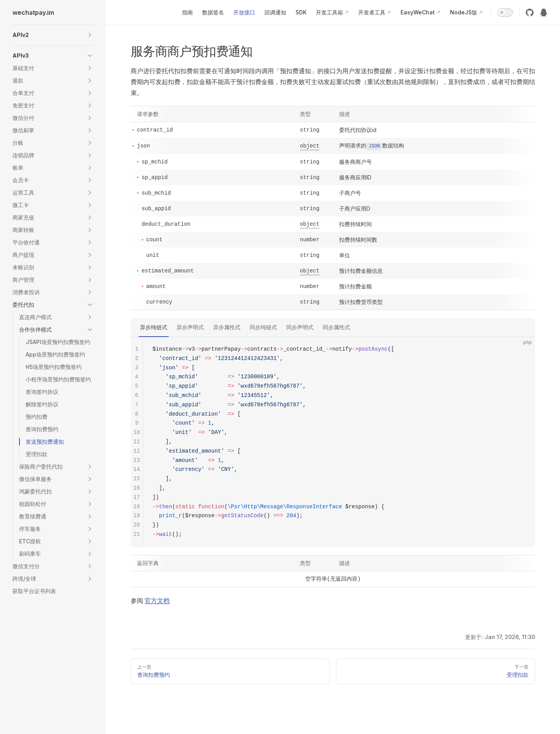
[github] (530, 12)
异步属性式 (227, 327)
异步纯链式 (154, 327)
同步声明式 (300, 327)
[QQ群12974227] (544, 12)
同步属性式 (336, 327)
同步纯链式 (263, 327)
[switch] (505, 12)
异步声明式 (190, 327)
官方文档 (157, 601)
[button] (53, 35)
